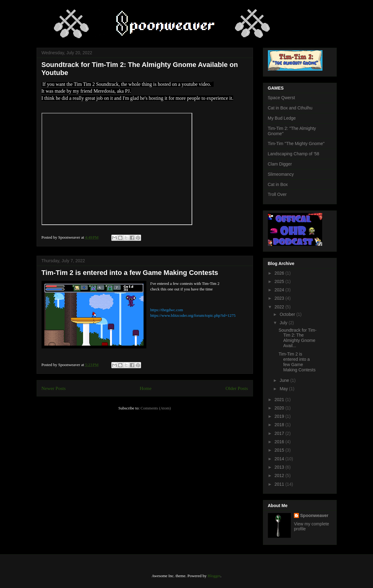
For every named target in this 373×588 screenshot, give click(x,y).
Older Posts (237, 388)
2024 (280, 290)
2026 (280, 273)
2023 (280, 298)
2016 (280, 442)
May (284, 389)
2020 (280, 408)
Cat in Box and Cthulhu (290, 108)
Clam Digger (280, 164)
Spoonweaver (314, 515)
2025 (280, 281)
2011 (280, 484)
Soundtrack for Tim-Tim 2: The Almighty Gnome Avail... (297, 338)
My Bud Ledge (282, 118)
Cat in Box (278, 184)
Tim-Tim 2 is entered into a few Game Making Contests (130, 273)
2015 (280, 450)
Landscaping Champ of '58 (294, 154)
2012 (280, 475)
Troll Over (277, 194)
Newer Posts (54, 388)
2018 (280, 425)
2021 (280, 400)
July (284, 323)
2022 (280, 307)
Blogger (214, 576)
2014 (280, 459)
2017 (280, 433)
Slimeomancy (281, 174)
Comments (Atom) (156, 408)
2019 (280, 416)
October (288, 314)
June (285, 380)
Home (145, 388)
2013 (280, 467)
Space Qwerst (282, 98)
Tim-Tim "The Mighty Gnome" (296, 144)
